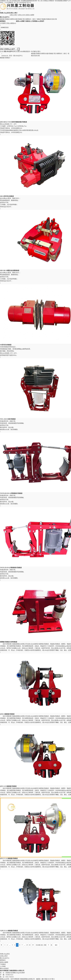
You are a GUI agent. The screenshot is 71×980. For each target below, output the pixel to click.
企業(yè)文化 (22, 15)
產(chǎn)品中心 (18, 56)
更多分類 (54, 19)
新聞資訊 (3, 960)
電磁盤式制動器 (46, 19)
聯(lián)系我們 (4, 969)
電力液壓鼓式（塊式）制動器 (32, 19)
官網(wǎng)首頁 (5, 954)
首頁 (10, 56)
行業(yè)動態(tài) (11, 23)
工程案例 (3, 964)
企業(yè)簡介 (14, 15)
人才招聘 (3, 966)
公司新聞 (3, 23)
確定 (56, 945)
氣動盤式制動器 (5, 19)
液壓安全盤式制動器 (16, 19)
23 (27, 945)
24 (30, 945)
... (10, 945)
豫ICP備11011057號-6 (48, 979)
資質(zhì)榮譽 (30, 15)
